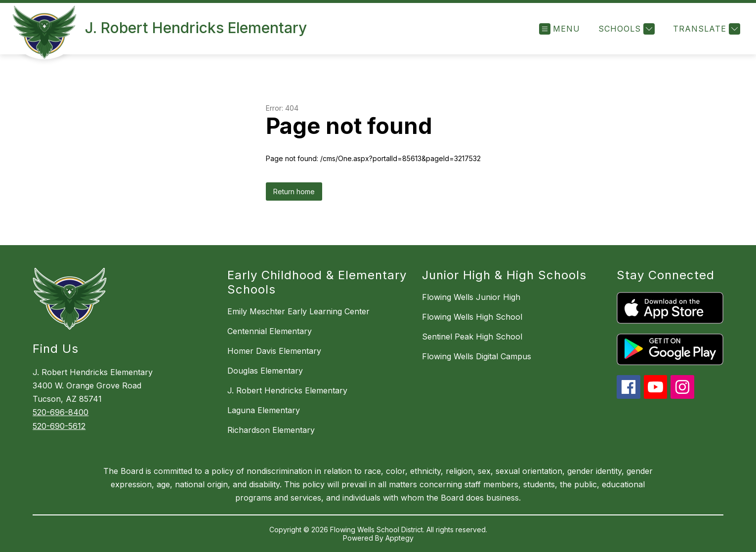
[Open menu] (560, 29)
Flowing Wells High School (472, 317)
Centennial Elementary (270, 331)
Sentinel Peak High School (472, 337)
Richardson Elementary (271, 430)
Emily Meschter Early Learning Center (298, 311)
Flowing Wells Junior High (471, 297)
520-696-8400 (61, 412)
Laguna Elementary (264, 410)
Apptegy (399, 538)
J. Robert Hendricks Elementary (287, 390)
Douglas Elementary (265, 371)
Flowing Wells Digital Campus (477, 356)
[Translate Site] (705, 29)
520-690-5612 (59, 426)
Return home (294, 191)
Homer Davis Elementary (274, 351)
